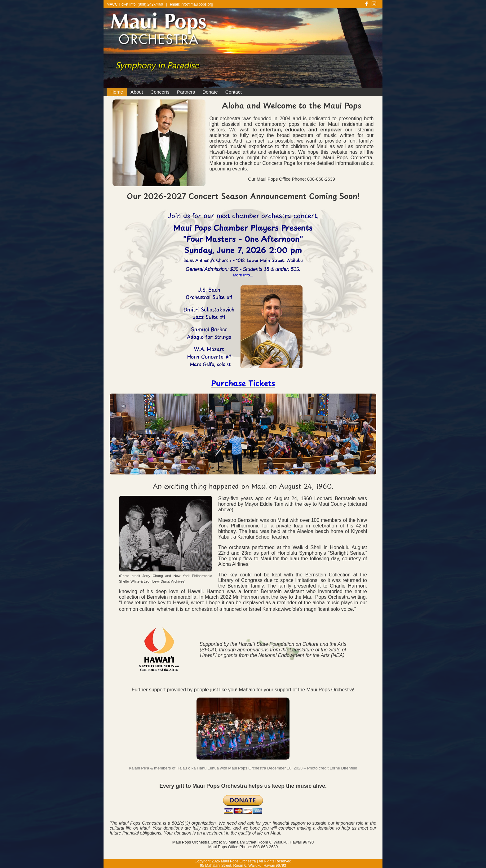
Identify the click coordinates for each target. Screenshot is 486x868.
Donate (210, 92)
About (137, 92)
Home (117, 92)
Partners (186, 92)
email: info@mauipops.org (192, 4)
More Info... (243, 275)
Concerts (160, 92)
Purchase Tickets (243, 383)
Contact (234, 92)
